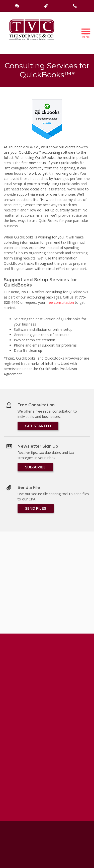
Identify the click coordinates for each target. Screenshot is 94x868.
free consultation (60, 302)
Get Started (38, 426)
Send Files (36, 508)
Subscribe (35, 467)
